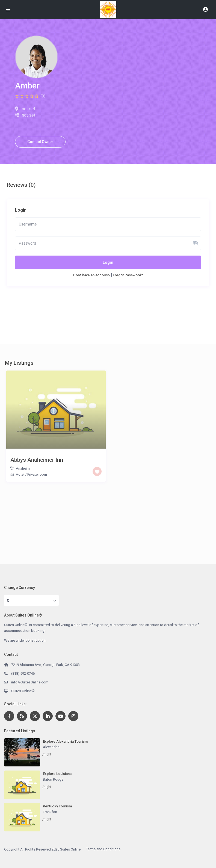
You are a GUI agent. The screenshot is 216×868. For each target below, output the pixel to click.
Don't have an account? (92, 275)
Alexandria (51, 747)
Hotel (20, 474)
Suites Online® (23, 691)
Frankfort (50, 812)
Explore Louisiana (57, 774)
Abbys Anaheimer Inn (37, 460)
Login (108, 262)
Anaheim (23, 468)
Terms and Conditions (103, 849)
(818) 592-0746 (23, 673)
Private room (37, 474)
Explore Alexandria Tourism (65, 741)
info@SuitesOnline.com (30, 682)
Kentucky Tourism (57, 806)
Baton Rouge (53, 779)
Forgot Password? (128, 275)
